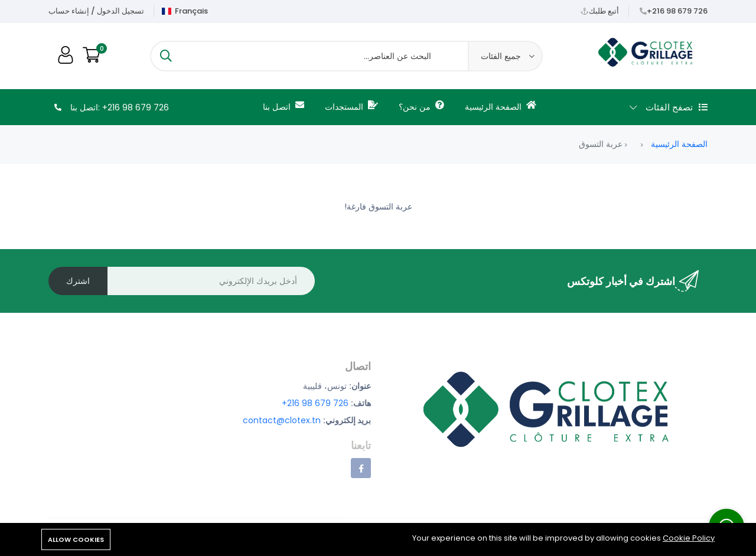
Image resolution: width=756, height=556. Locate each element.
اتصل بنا (283, 107)
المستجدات (351, 107)
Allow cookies (76, 539)
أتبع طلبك (604, 11)
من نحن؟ (421, 107)
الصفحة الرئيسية (501, 107)
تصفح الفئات (669, 107)
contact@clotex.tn (282, 420)
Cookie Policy (689, 538)
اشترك (78, 281)
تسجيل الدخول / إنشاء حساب (96, 11)
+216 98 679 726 (677, 11)
